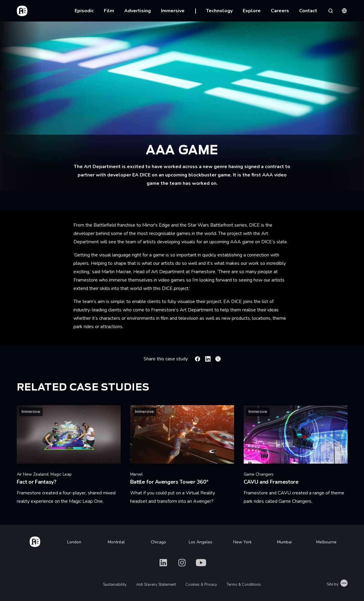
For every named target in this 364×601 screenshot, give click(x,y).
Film (109, 11)
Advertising (138, 11)
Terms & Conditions (244, 585)
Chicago (158, 542)
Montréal (116, 542)
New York (242, 542)
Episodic (84, 11)
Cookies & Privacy (201, 585)
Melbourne (326, 542)
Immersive (173, 11)
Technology (219, 11)
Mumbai (284, 542)
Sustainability (115, 585)
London (74, 542)
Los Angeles (201, 542)
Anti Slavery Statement (156, 585)
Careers (280, 11)
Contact (308, 11)
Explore (252, 11)
